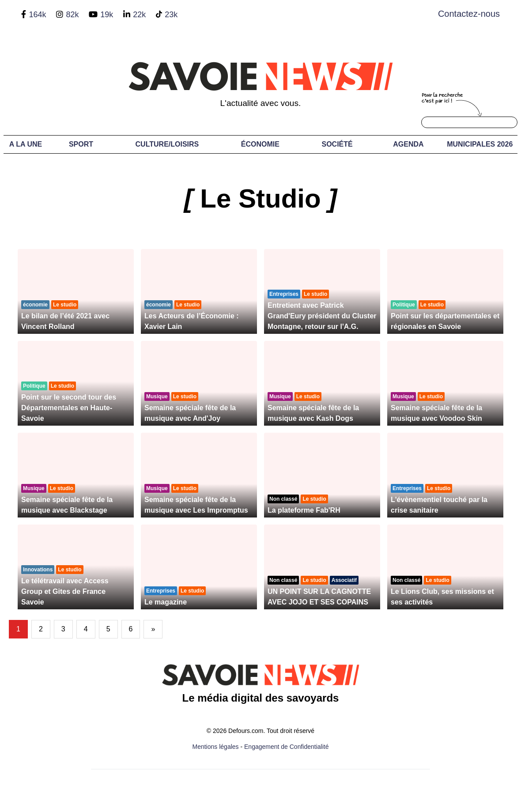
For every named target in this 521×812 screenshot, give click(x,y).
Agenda (408, 144)
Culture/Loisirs (167, 144)
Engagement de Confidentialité (286, 747)
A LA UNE (26, 144)
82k (72, 15)
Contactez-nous (469, 14)
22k (139, 15)
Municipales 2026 (480, 144)
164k (37, 15)
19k (107, 15)
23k (171, 15)
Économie (260, 144)
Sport (81, 144)
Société (337, 144)
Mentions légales (216, 747)
